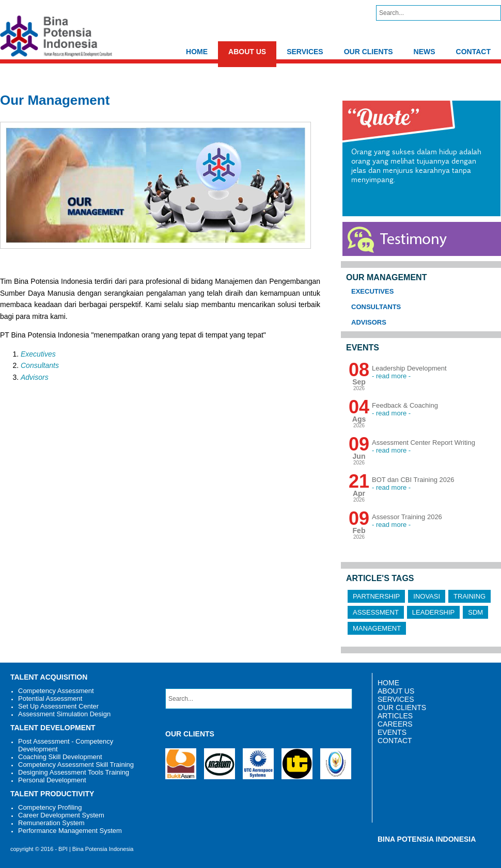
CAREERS (395, 724)
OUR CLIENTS (369, 52)
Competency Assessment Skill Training (76, 765)
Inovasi (427, 596)
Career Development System (61, 815)
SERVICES (305, 52)
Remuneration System (51, 823)
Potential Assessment (50, 698)
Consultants (40, 365)
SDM (475, 612)
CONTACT (473, 52)
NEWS (425, 52)
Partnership (376, 596)
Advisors (35, 377)
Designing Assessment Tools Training (74, 772)
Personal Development (52, 780)
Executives (38, 354)
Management (377, 628)
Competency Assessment (56, 691)
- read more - (391, 376)
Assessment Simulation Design (64, 714)
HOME (197, 52)
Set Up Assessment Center (58, 706)
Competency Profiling (50, 807)
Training (469, 596)
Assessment (376, 612)
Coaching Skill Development (60, 757)
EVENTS (392, 732)
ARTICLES (395, 716)
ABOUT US (247, 52)
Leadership (433, 612)
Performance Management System (70, 831)
